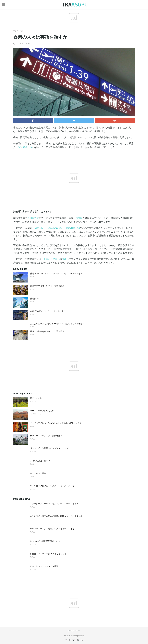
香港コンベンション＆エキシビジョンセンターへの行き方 (56, 274)
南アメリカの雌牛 (38, 473)
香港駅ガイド (36, 299)
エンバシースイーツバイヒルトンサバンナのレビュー (54, 504)
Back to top (74, 631)
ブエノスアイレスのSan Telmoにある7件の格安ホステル (56, 423)
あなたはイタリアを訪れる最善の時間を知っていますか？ (56, 516)
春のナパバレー (37, 398)
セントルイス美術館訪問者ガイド (45, 541)
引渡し (65, 259)
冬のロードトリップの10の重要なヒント (48, 554)
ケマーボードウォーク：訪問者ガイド (47, 436)
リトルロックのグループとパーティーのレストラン (53, 486)
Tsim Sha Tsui (73, 228)
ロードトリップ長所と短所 (42, 411)
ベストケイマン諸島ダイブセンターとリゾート (51, 448)
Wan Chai (39, 228)
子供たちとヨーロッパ (40, 461)
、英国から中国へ (50, 259)
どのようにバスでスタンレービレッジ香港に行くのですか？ (57, 324)
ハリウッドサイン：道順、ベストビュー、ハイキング (54, 529)
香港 (22, 31)
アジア (16, 31)
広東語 (79, 218)
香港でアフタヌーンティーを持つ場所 (47, 286)
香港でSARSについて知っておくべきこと (49, 311)
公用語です (33, 218)
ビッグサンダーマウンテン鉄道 (44, 566)
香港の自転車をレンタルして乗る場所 (47, 331)
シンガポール (25, 147)
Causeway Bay (55, 228)
